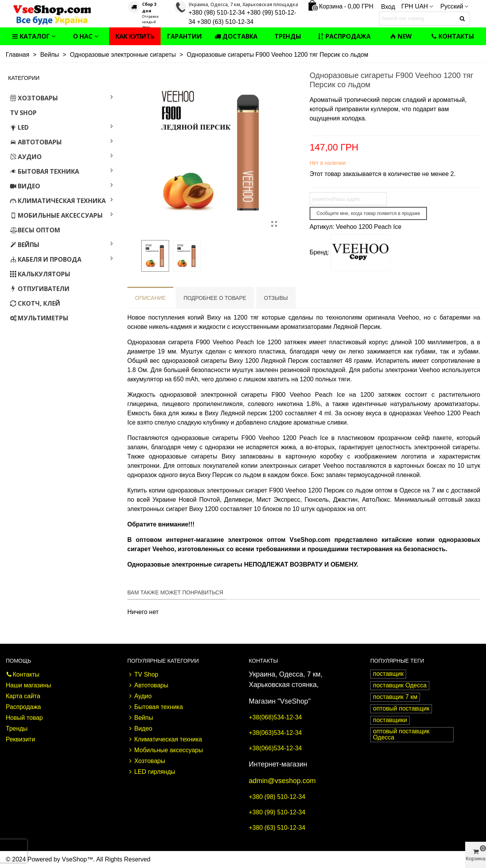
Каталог (31, 36)
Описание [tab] (151, 298)
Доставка (236, 36)
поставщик (388, 674)
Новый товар (24, 718)
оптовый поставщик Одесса (401, 734)
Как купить (135, 36)
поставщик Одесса (400, 685)
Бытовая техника (45, 171)
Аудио (26, 157)
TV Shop (23, 113)
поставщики (390, 720)
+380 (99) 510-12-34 (277, 812)
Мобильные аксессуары (56, 215)
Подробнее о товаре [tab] (215, 298)
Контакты (452, 36)
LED (19, 127)
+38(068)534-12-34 (275, 717)
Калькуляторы (40, 274)
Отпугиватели (40, 289)
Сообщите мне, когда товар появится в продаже (368, 213)
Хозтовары (34, 98)
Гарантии (185, 36)
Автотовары (36, 142)
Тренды (288, 36)
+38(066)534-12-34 (275, 748)
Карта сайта (23, 696)
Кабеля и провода (46, 259)
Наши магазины (28, 685)
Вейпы (25, 245)
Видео (25, 186)
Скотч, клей (35, 303)
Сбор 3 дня (149, 7)
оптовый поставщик (401, 708)
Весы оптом (35, 230)
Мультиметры (39, 318)
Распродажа (344, 36)
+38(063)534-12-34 (275, 733)
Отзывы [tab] (276, 298)
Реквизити (20, 739)
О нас (83, 36)
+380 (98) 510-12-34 (277, 797)
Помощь (19, 661)
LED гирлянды (151, 772)
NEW (401, 36)
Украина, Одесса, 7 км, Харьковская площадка (243, 4)
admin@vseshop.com (282, 781)
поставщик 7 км (395, 697)
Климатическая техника (58, 201)
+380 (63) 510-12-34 (277, 828)
